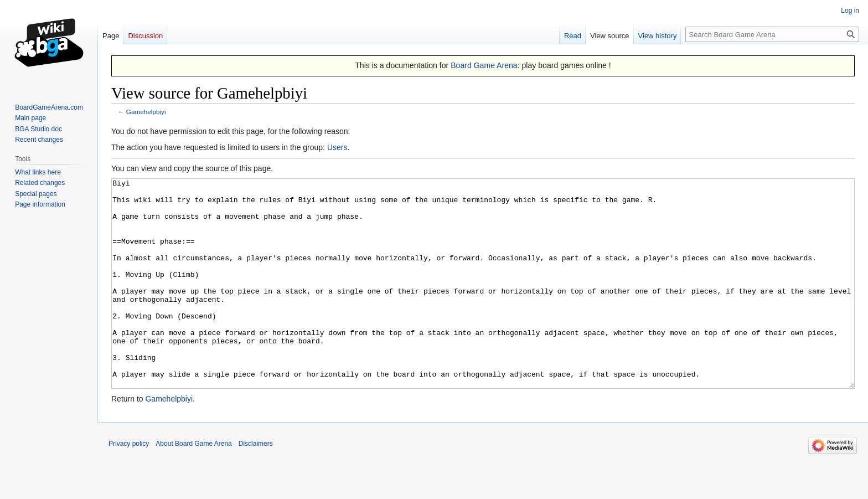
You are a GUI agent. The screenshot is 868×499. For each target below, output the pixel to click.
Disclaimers (256, 485)
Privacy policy (129, 485)
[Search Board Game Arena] (772, 34)
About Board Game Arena (193, 485)
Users (337, 147)
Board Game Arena (484, 65)
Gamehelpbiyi (146, 112)
